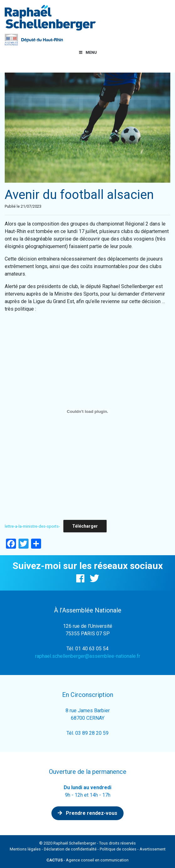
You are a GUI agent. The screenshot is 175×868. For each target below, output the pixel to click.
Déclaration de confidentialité (70, 849)
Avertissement (153, 849)
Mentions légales (25, 849)
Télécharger (85, 526)
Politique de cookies (118, 849)
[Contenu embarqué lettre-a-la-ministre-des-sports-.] (87, 412)
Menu (87, 53)
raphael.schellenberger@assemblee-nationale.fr (88, 656)
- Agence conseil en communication (87, 860)
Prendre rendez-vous (87, 813)
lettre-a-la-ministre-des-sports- (32, 526)
